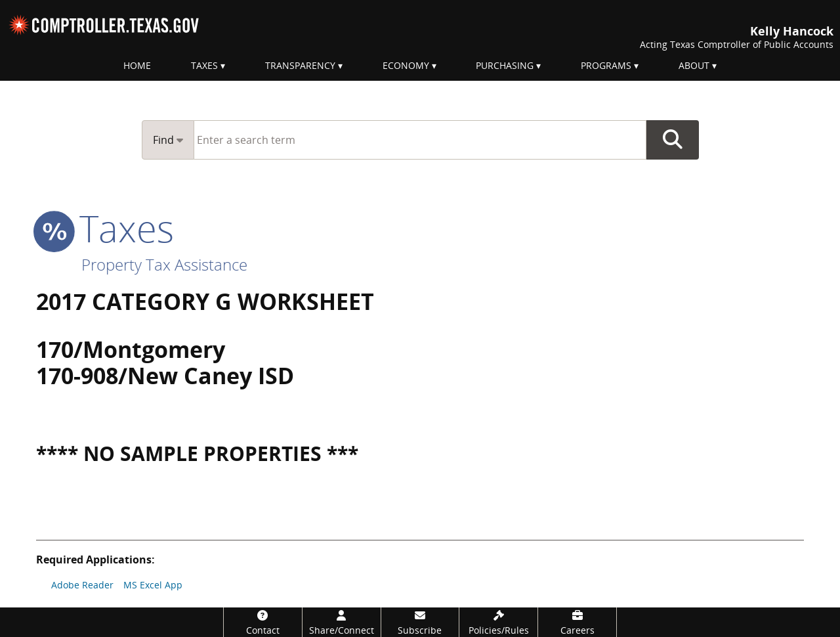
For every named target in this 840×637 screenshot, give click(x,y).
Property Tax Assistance (164, 264)
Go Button (673, 140)
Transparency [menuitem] (300, 65)
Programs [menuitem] (606, 65)
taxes (105, 228)
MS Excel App (153, 585)
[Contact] (263, 622)
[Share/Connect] (342, 622)
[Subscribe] (420, 622)
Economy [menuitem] (406, 65)
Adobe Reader (82, 585)
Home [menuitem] (137, 65)
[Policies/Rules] (498, 622)
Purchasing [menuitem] (505, 65)
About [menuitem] (694, 65)
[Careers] (577, 622)
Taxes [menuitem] (204, 65)
